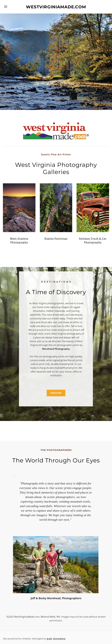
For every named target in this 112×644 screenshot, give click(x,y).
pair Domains (56, 639)
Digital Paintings (56, 239)
